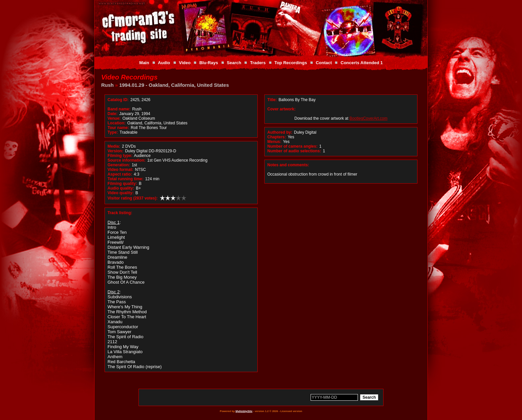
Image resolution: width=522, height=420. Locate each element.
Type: (113, 132)
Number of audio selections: (294, 151)
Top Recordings (291, 63)
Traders (258, 63)
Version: (115, 151)
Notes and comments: (288, 165)
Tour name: (118, 128)
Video (185, 63)
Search (234, 63)
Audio (164, 63)
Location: (117, 123)
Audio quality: (121, 188)
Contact (324, 63)
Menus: (274, 142)
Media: (114, 146)
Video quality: (121, 193)
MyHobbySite (244, 411)
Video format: (120, 170)
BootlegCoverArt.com (369, 118)
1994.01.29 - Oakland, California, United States (174, 85)
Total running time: (126, 179)
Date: (113, 114)
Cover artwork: (281, 109)
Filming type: (120, 156)
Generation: (119, 165)
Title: (273, 100)
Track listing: (120, 213)
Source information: (127, 160)
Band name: (119, 109)
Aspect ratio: (120, 174)
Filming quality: (122, 184)
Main (144, 63)
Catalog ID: (118, 100)
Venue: (114, 118)
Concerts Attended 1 (362, 63)
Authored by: (280, 132)
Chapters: (277, 137)
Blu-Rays (209, 63)
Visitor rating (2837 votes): (133, 198)
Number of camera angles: (292, 146)
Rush (108, 85)
